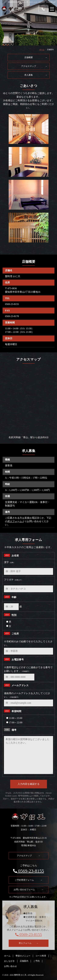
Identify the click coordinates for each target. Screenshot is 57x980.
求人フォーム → (29, 943)
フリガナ (13, 580)
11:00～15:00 (14, 718)
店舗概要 (36, 58)
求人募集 (36, 75)
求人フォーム (15, 521)
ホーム (42, 49)
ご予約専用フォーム (29, 880)
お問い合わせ (10, 966)
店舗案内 (24, 961)
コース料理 (41, 956)
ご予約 (36, 961)
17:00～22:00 (14, 722)
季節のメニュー (23, 956)
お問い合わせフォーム (29, 890)
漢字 (9, 562)
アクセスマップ (34, 66)
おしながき (9, 961)
